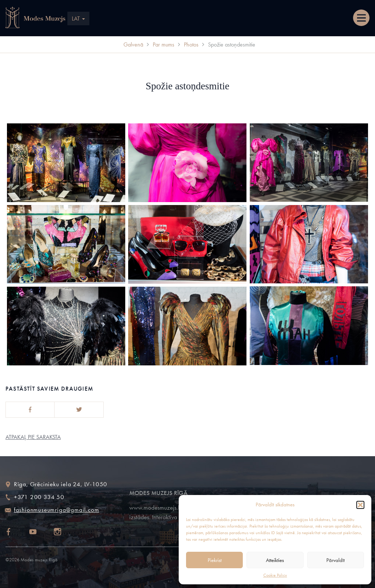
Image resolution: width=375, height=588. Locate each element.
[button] (360, 505)
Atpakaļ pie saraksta (33, 437)
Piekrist (215, 560)
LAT (78, 18)
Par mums (164, 44)
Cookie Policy (275, 575)
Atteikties (275, 560)
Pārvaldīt (335, 560)
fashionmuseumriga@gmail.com (57, 510)
